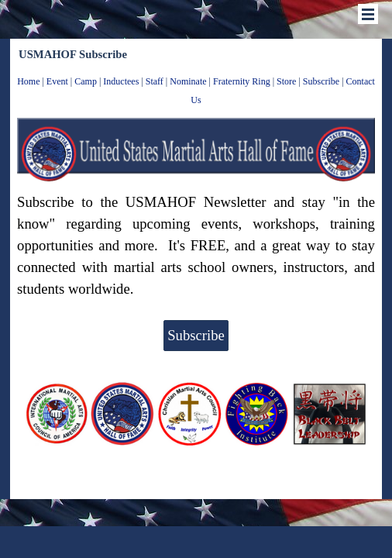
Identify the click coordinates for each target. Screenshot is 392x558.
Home (28, 81)
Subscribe (321, 81)
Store (286, 81)
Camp (86, 81)
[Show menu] (368, 14)
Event (57, 81)
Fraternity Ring (242, 81)
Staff (155, 81)
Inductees (121, 81)
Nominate (188, 81)
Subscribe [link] (196, 335)
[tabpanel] (196, 90)
